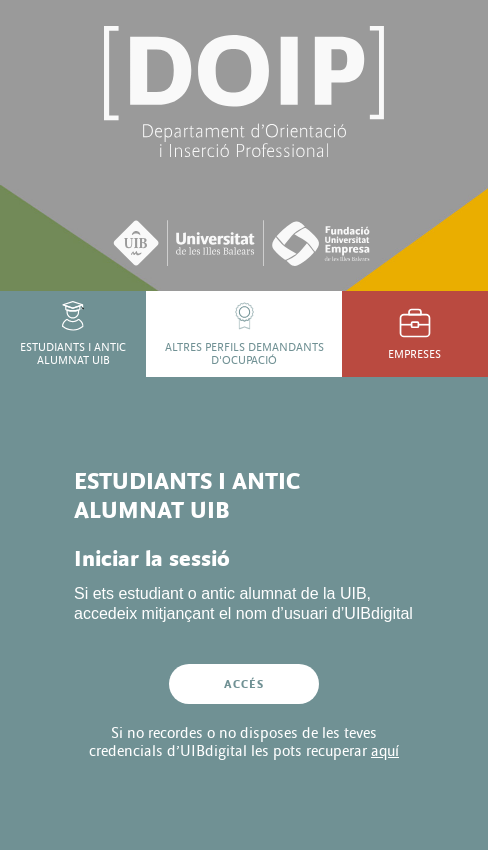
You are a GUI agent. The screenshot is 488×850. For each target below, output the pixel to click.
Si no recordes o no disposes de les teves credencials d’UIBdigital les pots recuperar (244, 742)
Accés (244, 684)
